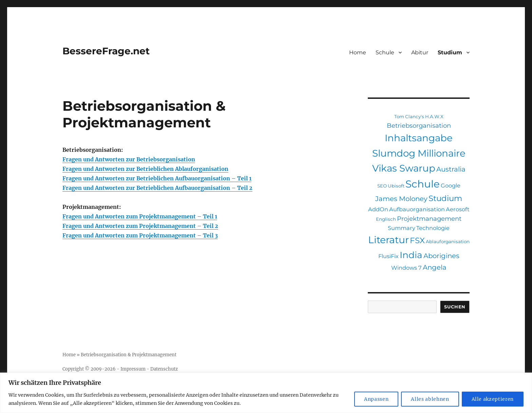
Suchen (455, 307)
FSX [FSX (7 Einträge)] (417, 240)
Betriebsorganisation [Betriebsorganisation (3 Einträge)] (419, 125)
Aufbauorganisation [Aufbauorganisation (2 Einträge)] (417, 209)
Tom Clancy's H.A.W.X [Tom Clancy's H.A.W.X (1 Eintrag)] (419, 116)
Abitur (420, 52)
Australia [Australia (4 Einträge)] (451, 169)
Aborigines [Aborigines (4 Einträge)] (441, 256)
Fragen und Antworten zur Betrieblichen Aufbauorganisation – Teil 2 (157, 188)
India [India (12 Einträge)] (411, 255)
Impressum (133, 369)
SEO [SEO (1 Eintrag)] (382, 186)
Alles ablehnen (430, 399)
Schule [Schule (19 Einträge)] (423, 184)
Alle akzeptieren (493, 399)
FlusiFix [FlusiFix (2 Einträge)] (388, 256)
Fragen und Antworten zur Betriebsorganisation (129, 159)
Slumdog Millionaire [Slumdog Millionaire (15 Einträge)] (419, 153)
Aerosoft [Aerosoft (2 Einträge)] (458, 209)
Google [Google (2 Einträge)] (451, 185)
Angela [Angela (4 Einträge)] (435, 267)
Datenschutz (164, 369)
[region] (266, 393)
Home (358, 52)
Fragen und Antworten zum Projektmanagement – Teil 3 (140, 235)
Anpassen (376, 399)
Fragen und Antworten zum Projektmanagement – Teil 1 (140, 216)
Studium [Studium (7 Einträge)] (445, 198)
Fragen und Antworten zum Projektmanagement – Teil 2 (140, 226)
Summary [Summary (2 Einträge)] (402, 228)
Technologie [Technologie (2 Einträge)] (433, 228)
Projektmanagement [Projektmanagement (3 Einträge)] (429, 219)
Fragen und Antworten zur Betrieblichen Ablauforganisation (145, 169)
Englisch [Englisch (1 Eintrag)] (386, 219)
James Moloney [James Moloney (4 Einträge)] (401, 199)
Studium (450, 52)
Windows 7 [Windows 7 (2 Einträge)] (406, 268)
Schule (385, 52)
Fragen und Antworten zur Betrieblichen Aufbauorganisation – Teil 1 (157, 178)
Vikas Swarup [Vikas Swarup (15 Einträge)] (404, 168)
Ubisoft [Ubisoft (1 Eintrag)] (396, 186)
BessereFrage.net (106, 51)
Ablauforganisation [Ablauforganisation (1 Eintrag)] (448, 241)
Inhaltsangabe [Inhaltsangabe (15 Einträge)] (419, 138)
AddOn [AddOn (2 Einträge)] (378, 209)
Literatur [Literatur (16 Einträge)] (388, 240)
